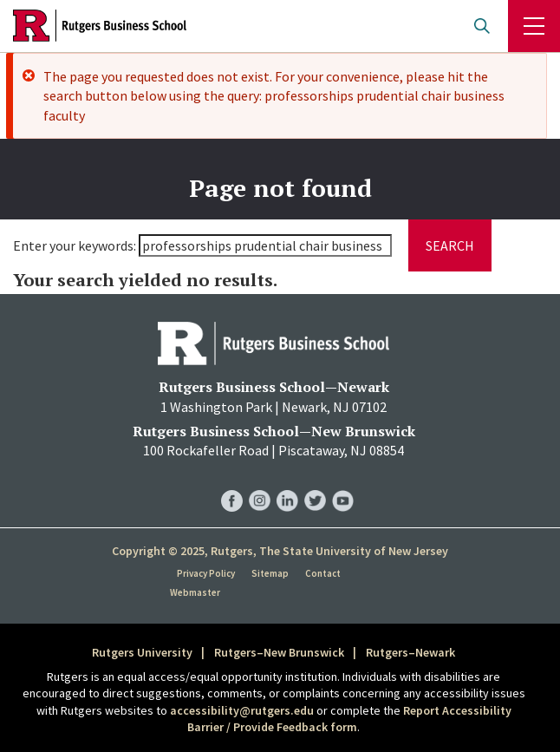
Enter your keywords (73, 245)
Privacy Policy (206, 573)
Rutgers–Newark (410, 652)
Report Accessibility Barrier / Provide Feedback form (349, 719)
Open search (482, 26)
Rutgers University (142, 652)
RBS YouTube (343, 484)
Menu (534, 26)
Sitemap (270, 573)
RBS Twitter (315, 484)
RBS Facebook (232, 484)
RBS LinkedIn (287, 484)
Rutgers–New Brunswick (279, 652)
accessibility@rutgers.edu (242, 710)
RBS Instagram (260, 484)
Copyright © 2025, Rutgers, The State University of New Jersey (280, 551)
